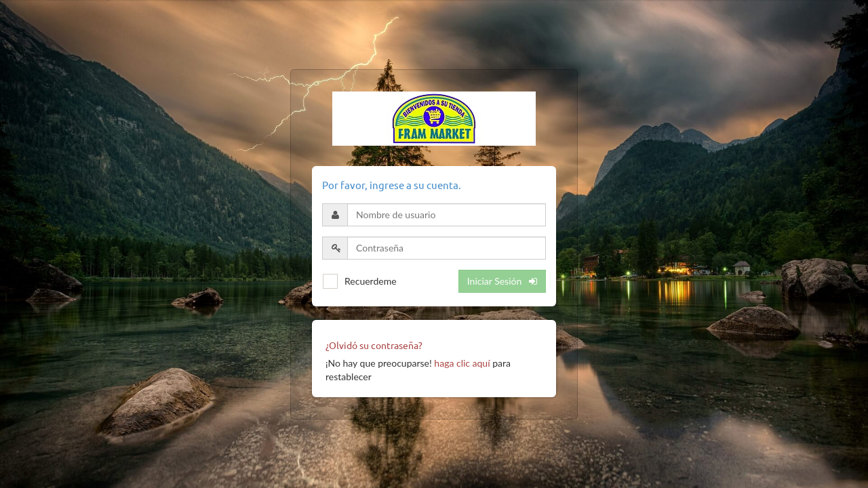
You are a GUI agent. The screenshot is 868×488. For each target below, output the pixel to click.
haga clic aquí (462, 363)
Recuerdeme (371, 281)
